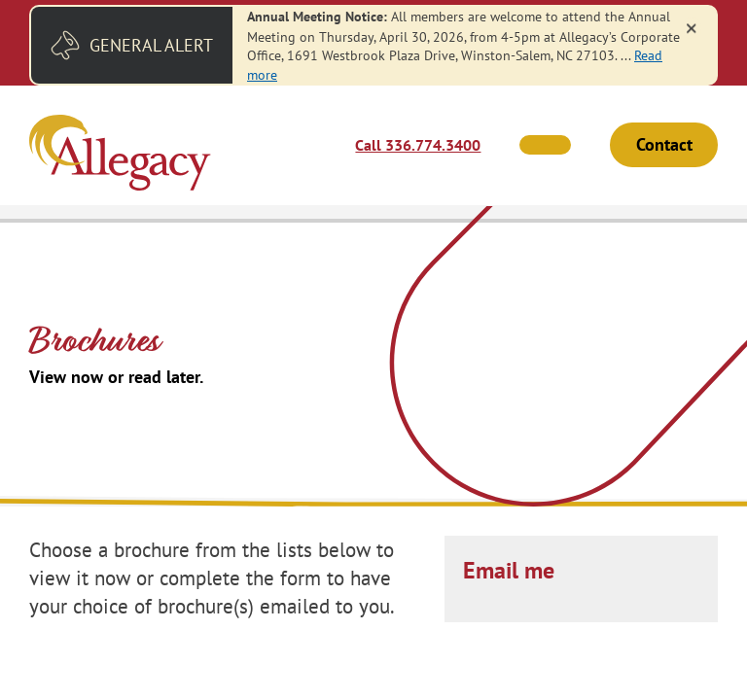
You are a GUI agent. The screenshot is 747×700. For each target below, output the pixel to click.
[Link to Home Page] (120, 155)
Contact (664, 145)
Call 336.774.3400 (418, 145)
